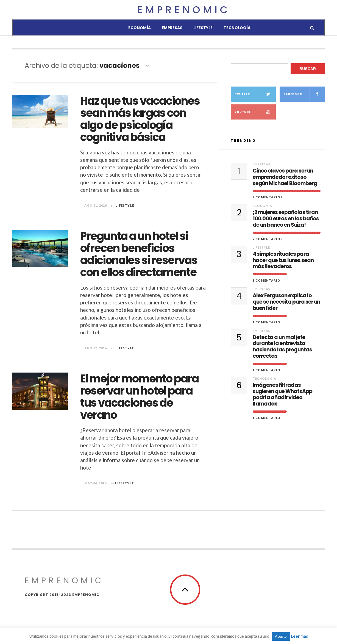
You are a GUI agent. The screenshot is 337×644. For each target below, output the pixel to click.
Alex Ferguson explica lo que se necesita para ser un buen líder (286, 302)
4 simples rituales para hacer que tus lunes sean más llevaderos (283, 260)
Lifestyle (203, 28)
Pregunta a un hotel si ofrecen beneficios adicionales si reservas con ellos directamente (139, 254)
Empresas (172, 28)
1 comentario (267, 280)
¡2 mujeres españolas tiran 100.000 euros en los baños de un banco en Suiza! (286, 219)
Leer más (299, 636)
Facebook (304, 94)
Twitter (255, 94)
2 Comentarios (268, 197)
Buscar (308, 69)
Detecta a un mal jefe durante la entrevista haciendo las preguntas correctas (282, 347)
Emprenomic (184, 10)
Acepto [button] (281, 636)
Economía (140, 28)
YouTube (255, 112)
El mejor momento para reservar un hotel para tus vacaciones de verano (139, 397)
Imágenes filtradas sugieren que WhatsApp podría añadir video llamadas (282, 395)
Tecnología (237, 28)
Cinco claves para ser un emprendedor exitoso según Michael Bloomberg (285, 177)
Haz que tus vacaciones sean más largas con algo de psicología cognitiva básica (140, 119)
